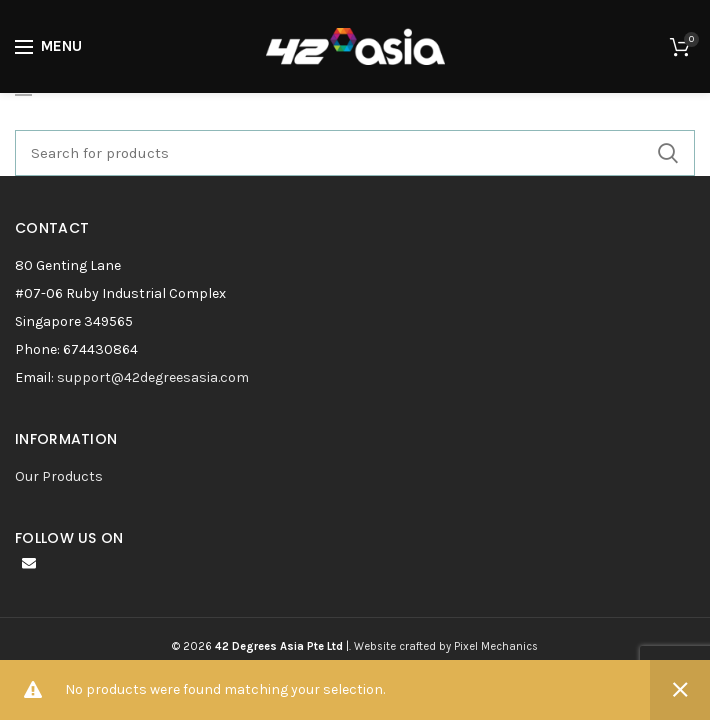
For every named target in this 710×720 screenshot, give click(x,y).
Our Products (59, 476)
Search (668, 153)
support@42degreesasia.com (153, 377)
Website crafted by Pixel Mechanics (446, 646)
